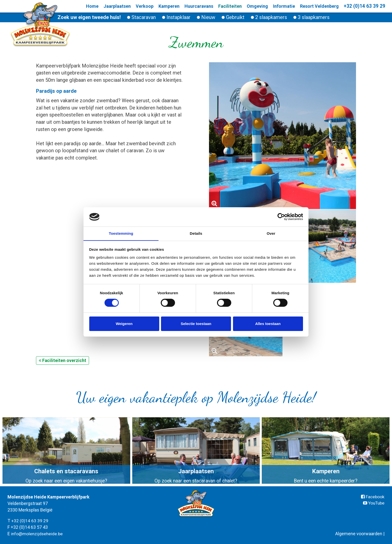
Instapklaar (176, 17)
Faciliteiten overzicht (63, 360)
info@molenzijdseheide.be (38, 533)
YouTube (373, 503)
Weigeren (124, 324)
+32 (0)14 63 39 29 (364, 6)
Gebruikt (233, 17)
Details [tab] (196, 233)
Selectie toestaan (196, 324)
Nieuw (206, 17)
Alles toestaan (268, 324)
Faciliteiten (229, 6)
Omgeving (257, 6)
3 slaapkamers (311, 17)
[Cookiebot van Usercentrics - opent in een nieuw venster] (281, 217)
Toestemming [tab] (121, 233)
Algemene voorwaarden (359, 533)
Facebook (372, 497)
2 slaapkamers (269, 17)
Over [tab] (271, 233)
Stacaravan (141, 17)
